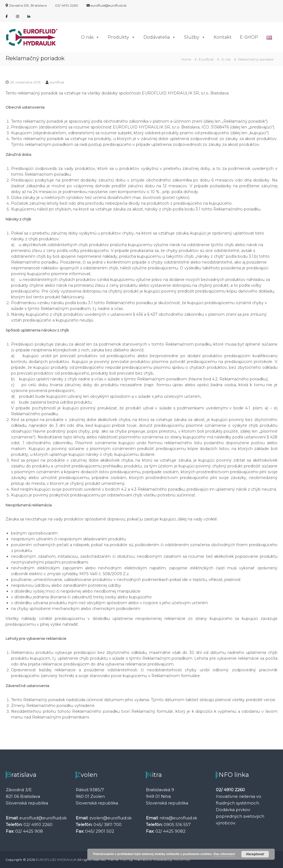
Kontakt (223, 37)
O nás (90, 37)
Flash (124, 860)
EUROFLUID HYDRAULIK (56, 860)
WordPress (182, 860)
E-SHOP (249, 37)
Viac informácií (224, 854)
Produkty (121, 37)
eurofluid (57, 82)
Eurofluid (206, 59)
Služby (195, 37)
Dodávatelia (160, 37)
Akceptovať (255, 854)
